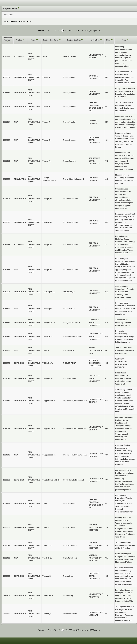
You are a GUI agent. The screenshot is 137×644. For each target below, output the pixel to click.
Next (86, 31)
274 (59, 31)
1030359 (6, 480)
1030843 (6, 56)
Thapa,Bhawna (69, 140)
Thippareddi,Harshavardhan (75, 401)
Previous (41, 31)
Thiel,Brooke (68, 350)
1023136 (6, 322)
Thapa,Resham (69, 161)
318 (78, 31)
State (109, 40)
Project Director (50, 40)
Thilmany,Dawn (69, 378)
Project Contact (74, 40)
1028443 (6, 363)
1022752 (6, 401)
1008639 (6, 527)
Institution (95, 40)
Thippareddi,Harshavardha (74, 428)
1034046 (6, 455)
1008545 (6, 504)
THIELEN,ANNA (70, 363)
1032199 (6, 309)
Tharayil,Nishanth (70, 199)
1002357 (6, 77)
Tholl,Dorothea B (70, 545)
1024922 (6, 244)
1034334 (6, 140)
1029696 (6, 107)
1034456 (6, 350)
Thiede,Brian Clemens (72, 336)
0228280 (6, 614)
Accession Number (7, 39)
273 (55, 31)
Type (33, 40)
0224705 (6, 596)
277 (70, 31)
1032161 (6, 161)
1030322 (6, 270)
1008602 (6, 199)
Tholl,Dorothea (69, 504)
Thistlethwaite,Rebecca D (74, 480)
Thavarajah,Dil (69, 292)
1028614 (6, 545)
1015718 (6, 93)
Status (19, 40)
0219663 (6, 179)
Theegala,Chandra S (71, 322)
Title (124, 40)
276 (66, 31)
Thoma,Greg (68, 576)
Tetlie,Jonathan (69, 56)
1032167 (6, 122)
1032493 (6, 558)
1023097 (6, 428)
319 (82, 31)
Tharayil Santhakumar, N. (74, 179)
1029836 (6, 576)
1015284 (6, 292)
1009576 (6, 222)
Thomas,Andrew (70, 614)
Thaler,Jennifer (69, 77)
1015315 (6, 336)
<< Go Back (8, 15)
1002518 (6, 378)
